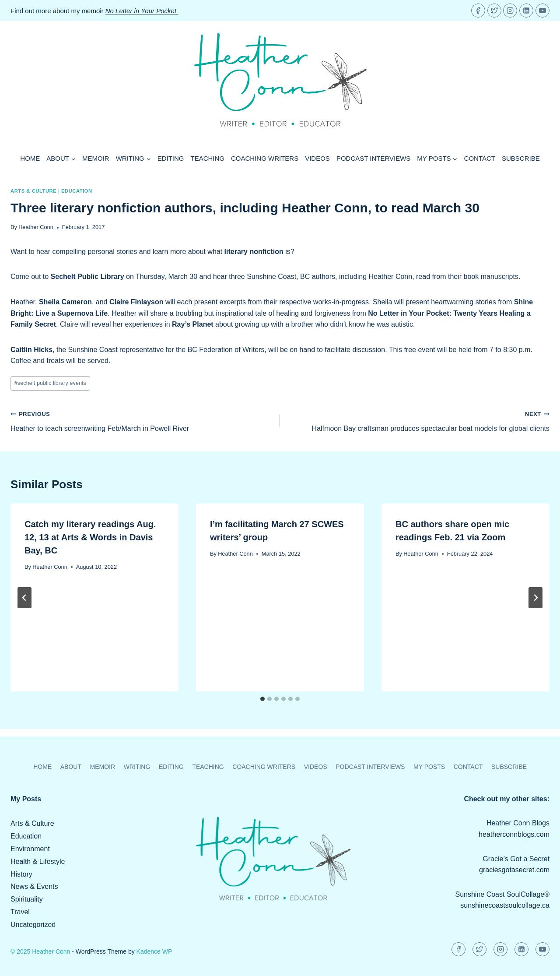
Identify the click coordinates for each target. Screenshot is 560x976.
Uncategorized (33, 925)
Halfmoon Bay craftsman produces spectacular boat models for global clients (418, 420)
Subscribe (521, 158)
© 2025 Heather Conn (40, 951)
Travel (20, 912)
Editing (171, 158)
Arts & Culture (33, 191)
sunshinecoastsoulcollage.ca (505, 905)
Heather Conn (36, 227)
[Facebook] (478, 11)
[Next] (535, 598)
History (21, 874)
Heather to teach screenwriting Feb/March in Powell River (142, 420)
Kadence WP (154, 951)
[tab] (262, 699)
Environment (30, 849)
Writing (137, 767)
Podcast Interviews (373, 158)
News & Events (34, 886)
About (71, 767)
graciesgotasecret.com (514, 870)
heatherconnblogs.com (514, 834)
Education (77, 191)
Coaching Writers (265, 158)
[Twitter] (494, 11)
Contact (480, 158)
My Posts (429, 767)
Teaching (208, 158)
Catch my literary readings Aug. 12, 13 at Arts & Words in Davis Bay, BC (90, 537)
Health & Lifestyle (38, 861)
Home (30, 158)
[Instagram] (510, 11)
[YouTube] (542, 11)
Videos (317, 158)
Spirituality (27, 899)
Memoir (96, 158)
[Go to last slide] (24, 598)
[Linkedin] (526, 11)
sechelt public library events (50, 383)
